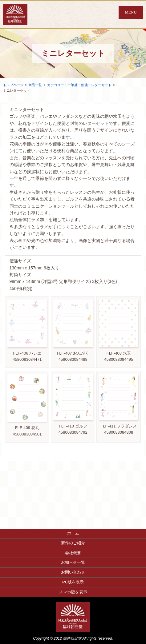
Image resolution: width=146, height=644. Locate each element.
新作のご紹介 (73, 543)
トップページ (13, 85)
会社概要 (73, 553)
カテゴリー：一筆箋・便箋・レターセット (79, 85)
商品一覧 (35, 85)
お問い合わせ (73, 572)
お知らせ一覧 (73, 562)
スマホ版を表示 (73, 592)
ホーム (73, 533)
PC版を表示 (73, 582)
